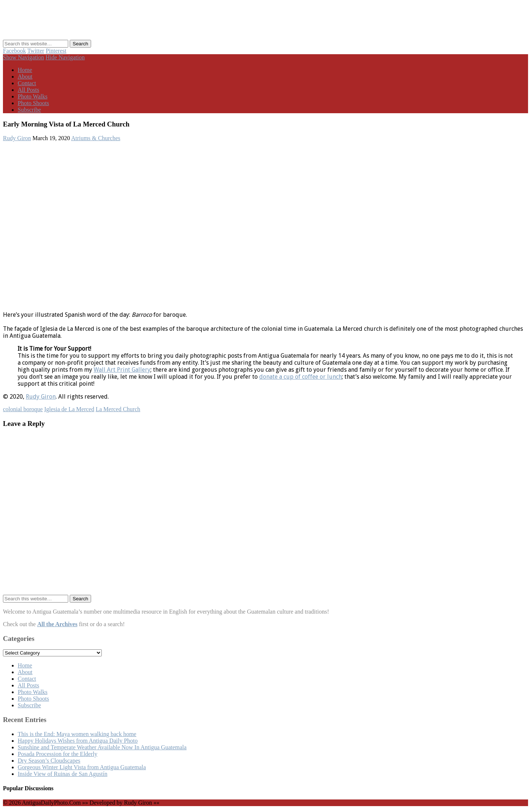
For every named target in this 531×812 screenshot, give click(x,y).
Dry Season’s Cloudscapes (49, 761)
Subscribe (29, 110)
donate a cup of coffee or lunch (301, 377)
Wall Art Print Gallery (122, 370)
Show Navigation (24, 57)
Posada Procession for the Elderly (58, 754)
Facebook (14, 51)
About (25, 77)
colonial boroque (23, 409)
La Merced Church (118, 409)
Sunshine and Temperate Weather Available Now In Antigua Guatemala (102, 747)
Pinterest (56, 51)
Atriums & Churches (96, 138)
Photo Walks (33, 96)
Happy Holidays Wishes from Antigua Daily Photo (78, 741)
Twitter (36, 51)
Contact (27, 83)
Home (25, 70)
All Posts (28, 90)
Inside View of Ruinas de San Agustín (63, 774)
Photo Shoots (33, 103)
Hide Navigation (65, 57)
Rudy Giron (17, 138)
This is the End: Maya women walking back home (77, 734)
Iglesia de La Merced (69, 409)
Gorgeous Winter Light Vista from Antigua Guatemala (82, 767)
